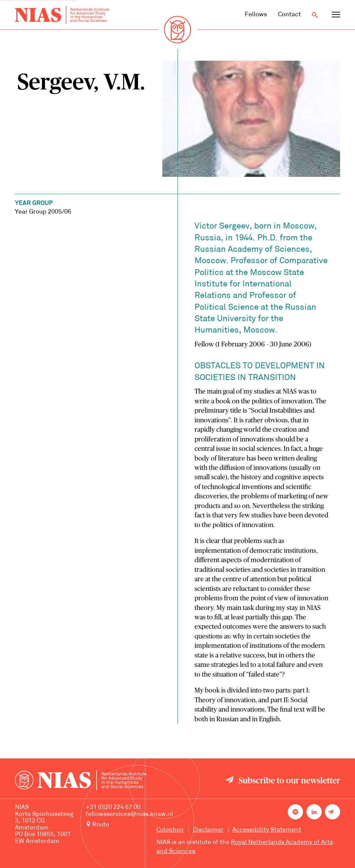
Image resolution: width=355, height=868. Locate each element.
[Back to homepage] (62, 15)
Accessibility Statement (267, 830)
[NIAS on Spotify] (295, 812)
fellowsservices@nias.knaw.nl (129, 814)
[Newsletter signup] (332, 812)
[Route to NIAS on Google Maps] (129, 825)
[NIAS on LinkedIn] (314, 812)
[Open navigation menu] (336, 15)
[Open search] (315, 15)
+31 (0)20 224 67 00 (113, 807)
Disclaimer (208, 830)
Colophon (170, 830)
